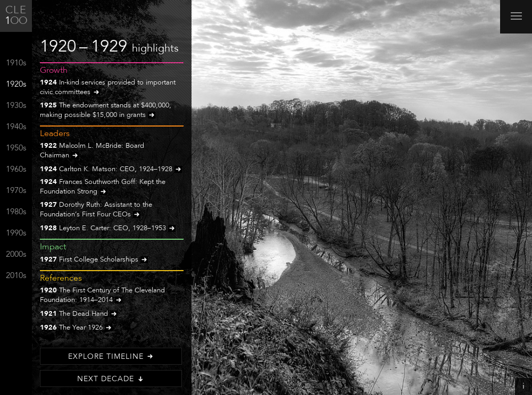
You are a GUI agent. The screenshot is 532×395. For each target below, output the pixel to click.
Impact (53, 247)
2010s (16, 276)
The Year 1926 (76, 328)
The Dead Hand (79, 314)
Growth (54, 71)
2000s (16, 255)
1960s (16, 170)
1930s (16, 106)
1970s (16, 191)
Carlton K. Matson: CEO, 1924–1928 (111, 170)
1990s (16, 234)
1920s (16, 85)
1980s (16, 212)
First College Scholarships (94, 260)
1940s (16, 127)
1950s (16, 149)
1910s (16, 64)
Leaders (55, 134)
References (61, 279)
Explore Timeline (111, 357)
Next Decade (111, 379)
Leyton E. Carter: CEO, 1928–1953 (108, 229)
